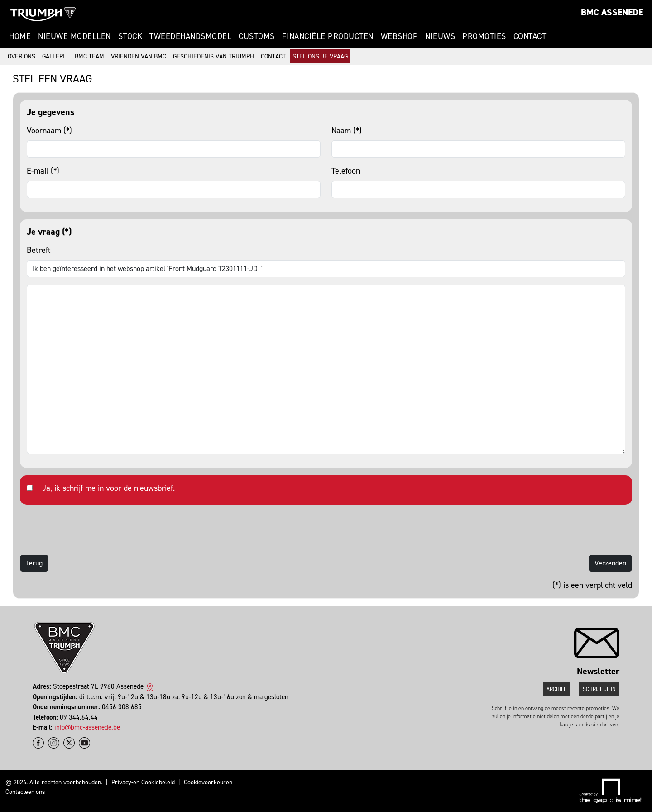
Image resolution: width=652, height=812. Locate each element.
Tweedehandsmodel (190, 36)
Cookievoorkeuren (208, 782)
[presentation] (89, 530)
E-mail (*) (43, 171)
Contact (530, 36)
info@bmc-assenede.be (87, 727)
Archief (556, 689)
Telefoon (346, 171)
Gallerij (55, 56)
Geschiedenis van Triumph (213, 56)
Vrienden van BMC (139, 56)
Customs (257, 36)
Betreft (39, 250)
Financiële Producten (328, 36)
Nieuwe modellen (74, 36)
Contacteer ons (25, 792)
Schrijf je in (599, 689)
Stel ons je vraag (320, 56)
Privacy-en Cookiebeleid (143, 782)
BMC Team (89, 56)
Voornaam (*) (49, 130)
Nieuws (440, 36)
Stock (130, 36)
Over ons (22, 56)
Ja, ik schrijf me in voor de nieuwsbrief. (108, 488)
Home (20, 36)
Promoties (484, 36)
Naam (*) (347, 130)
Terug (34, 563)
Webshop (400, 36)
